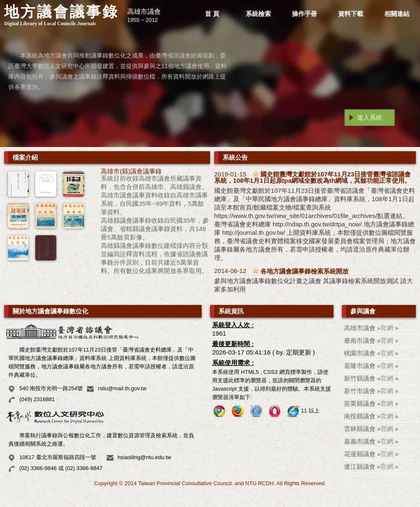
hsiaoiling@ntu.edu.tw (144, 457)
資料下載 (351, 14)
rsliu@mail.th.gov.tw (122, 388)
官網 (387, 328)
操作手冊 (304, 14)
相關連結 (397, 14)
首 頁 (212, 14)
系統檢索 (258, 14)
